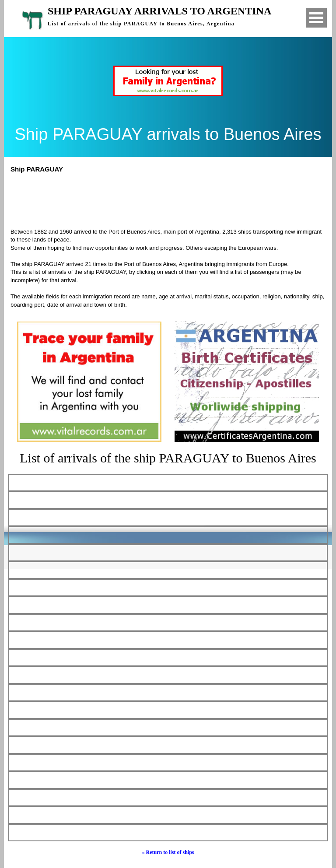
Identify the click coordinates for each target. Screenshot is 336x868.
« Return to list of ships (168, 852)
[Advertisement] (172, 199)
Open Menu (316, 18)
